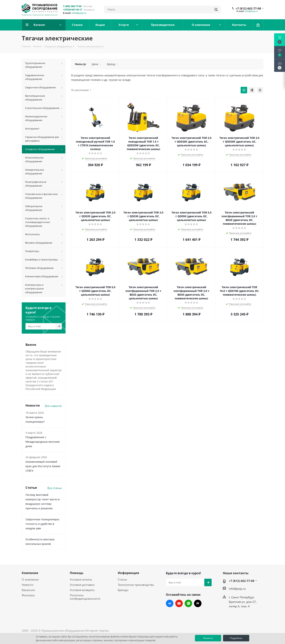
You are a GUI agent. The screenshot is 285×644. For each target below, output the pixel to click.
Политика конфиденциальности (85, 597)
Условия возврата (82, 590)
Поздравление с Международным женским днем (43, 442)
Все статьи (55, 488)
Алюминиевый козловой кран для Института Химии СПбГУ (43, 466)
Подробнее (236, 638)
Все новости (53, 406)
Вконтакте (170, 603)
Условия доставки (82, 585)
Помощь (77, 573)
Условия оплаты (81, 579)
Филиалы (28, 595)
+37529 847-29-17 (72, 10)
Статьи (122, 579)
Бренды (123, 590)
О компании (30, 579)
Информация (128, 573)
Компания (30, 573)
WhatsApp (188, 603)
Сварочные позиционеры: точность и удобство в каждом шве (43, 524)
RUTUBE (198, 603)
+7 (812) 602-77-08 (248, 8)
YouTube (179, 603)
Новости (28, 585)
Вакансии (28, 590)
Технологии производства (136, 585)
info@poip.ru (79, 13)
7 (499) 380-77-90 (72, 6)
